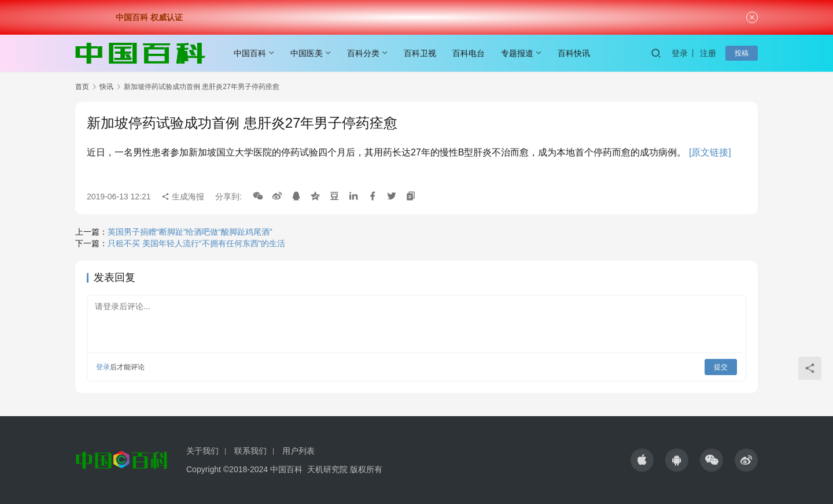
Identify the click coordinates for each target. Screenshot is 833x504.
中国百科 (250, 53)
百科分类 (363, 53)
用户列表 (298, 451)
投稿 (742, 53)
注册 (708, 53)
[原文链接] (710, 152)
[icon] (642, 460)
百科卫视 (420, 53)
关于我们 (202, 451)
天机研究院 (327, 469)
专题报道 (517, 53)
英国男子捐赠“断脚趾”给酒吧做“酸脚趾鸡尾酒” (190, 232)
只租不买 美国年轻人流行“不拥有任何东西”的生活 (196, 243)
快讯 (106, 87)
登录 (680, 53)
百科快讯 (574, 53)
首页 (82, 87)
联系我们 (250, 451)
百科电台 (469, 53)
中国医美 (307, 53)
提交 (721, 367)
